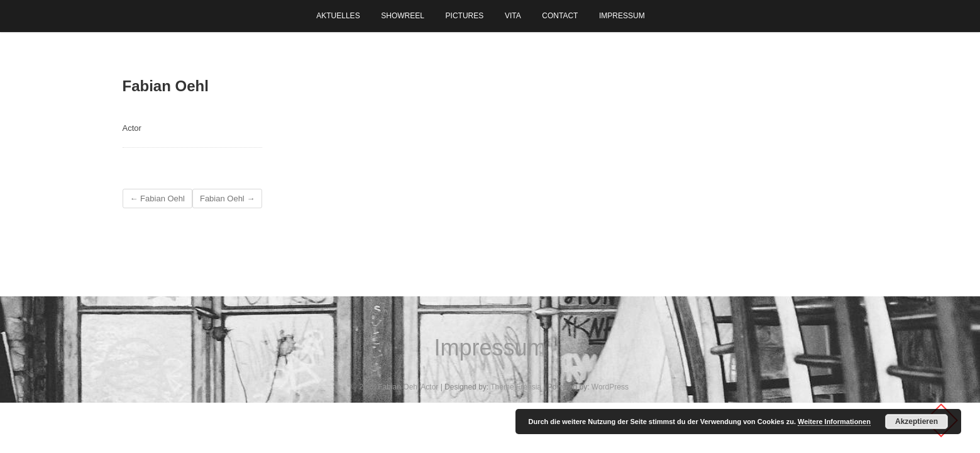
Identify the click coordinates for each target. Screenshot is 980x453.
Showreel (403, 16)
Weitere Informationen (834, 422)
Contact (560, 16)
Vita (513, 16)
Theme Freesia (516, 387)
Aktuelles (338, 16)
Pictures (465, 16)
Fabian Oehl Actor (408, 387)
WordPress (610, 387)
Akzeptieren (917, 422)
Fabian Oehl (157, 199)
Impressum (622, 16)
